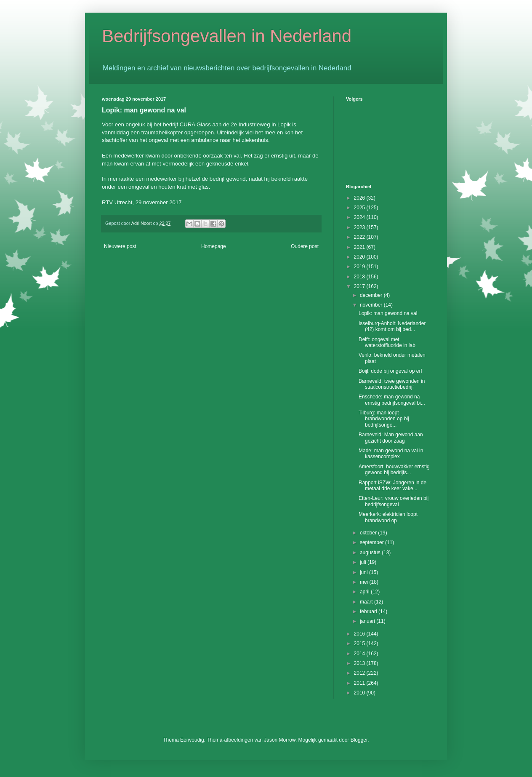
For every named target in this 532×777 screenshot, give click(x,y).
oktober (369, 533)
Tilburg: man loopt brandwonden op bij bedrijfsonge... (384, 419)
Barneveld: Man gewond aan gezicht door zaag (391, 438)
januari (368, 621)
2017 (360, 286)
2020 (360, 257)
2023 (360, 227)
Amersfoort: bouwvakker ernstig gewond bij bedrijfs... (394, 470)
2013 (360, 663)
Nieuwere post (120, 246)
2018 (360, 277)
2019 (360, 267)
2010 (360, 693)
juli (364, 562)
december (372, 295)
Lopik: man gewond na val (388, 313)
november (372, 305)
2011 (360, 683)
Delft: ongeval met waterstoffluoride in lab (387, 342)
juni (364, 572)
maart (367, 602)
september (372, 542)
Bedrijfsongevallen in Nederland (227, 36)
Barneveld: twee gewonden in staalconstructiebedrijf (392, 384)
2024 (360, 217)
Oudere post (305, 246)
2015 (360, 643)
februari (369, 611)
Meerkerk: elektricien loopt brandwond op (388, 517)
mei (365, 582)
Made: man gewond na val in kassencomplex (391, 454)
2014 (360, 654)
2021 (360, 247)
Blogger (359, 740)
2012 (360, 673)
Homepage (214, 246)
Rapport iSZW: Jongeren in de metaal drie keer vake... (392, 486)
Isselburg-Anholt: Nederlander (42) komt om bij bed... (392, 326)
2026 (360, 198)
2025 (360, 208)
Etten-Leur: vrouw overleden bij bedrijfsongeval (394, 501)
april (365, 592)
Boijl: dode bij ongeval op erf (390, 371)
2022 (360, 237)
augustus (371, 553)
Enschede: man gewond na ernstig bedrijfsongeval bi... (392, 400)
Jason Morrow (280, 740)
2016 (360, 634)
